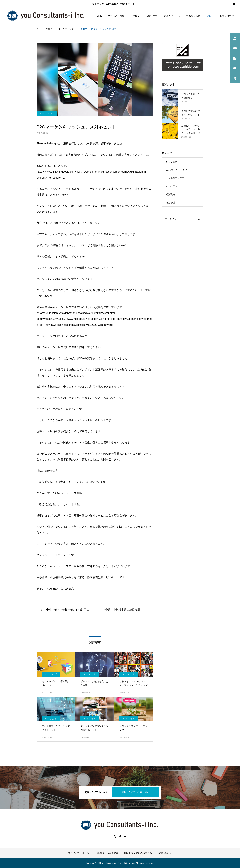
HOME (98, 16)
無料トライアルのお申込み (138, 853)
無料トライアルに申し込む (136, 792)
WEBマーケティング (177, 170)
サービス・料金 (116, 16)
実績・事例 (152, 16)
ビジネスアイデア (175, 178)
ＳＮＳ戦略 (172, 162)
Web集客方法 (193, 16)
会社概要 (135, 16)
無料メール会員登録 (108, 853)
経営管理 (170, 203)
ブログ (210, 16)
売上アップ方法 (172, 16)
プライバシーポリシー (80, 853)
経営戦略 (170, 194)
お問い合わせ (227, 16)
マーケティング (47, 113)
